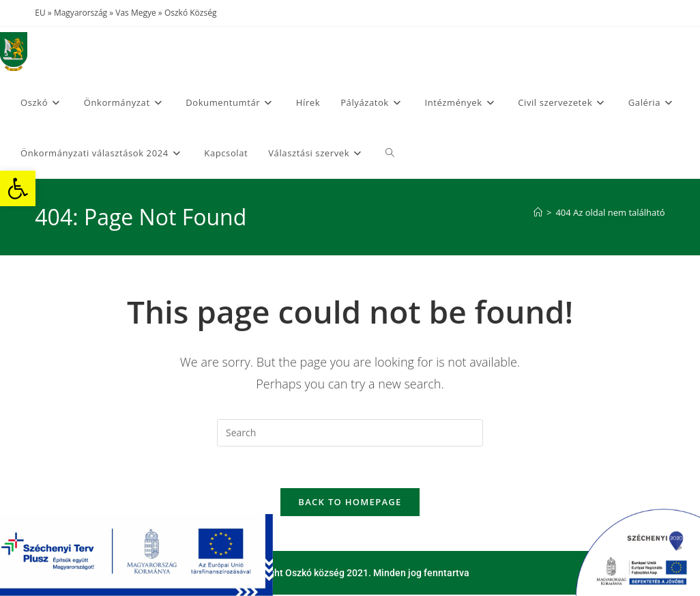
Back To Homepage (350, 502)
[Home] (538, 212)
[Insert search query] (350, 433)
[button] (18, 188)
